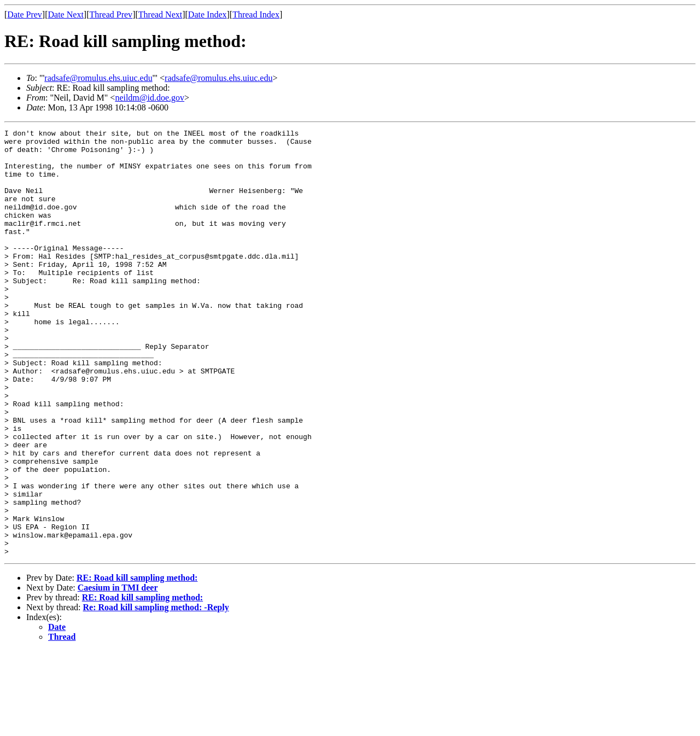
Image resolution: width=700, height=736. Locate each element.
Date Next (66, 14)
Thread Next (160, 14)
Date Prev (25, 14)
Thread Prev (111, 14)
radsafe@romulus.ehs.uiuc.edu (98, 78)
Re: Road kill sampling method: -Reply (156, 693)
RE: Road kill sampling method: (137, 663)
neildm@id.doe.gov (150, 98)
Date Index (208, 14)
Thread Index (256, 14)
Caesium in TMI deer (118, 673)
